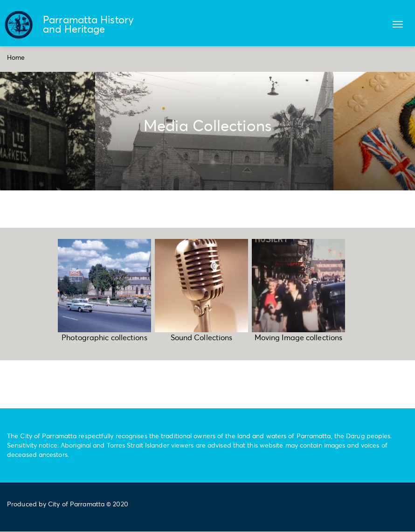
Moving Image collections (298, 337)
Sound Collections (202, 337)
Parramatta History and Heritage (88, 24)
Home (16, 57)
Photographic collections (104, 337)
